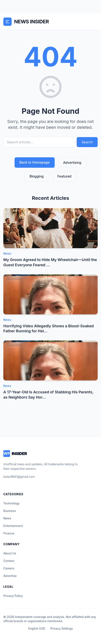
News (7, 518)
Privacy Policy (13, 596)
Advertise (10, 576)
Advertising (72, 163)
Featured (64, 176)
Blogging (37, 176)
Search (87, 142)
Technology (11, 503)
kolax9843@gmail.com (19, 477)
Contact (9, 561)
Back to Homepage (35, 162)
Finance (9, 533)
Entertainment (13, 526)
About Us (10, 553)
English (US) (37, 628)
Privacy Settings (62, 628)
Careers (9, 568)
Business (10, 511)
